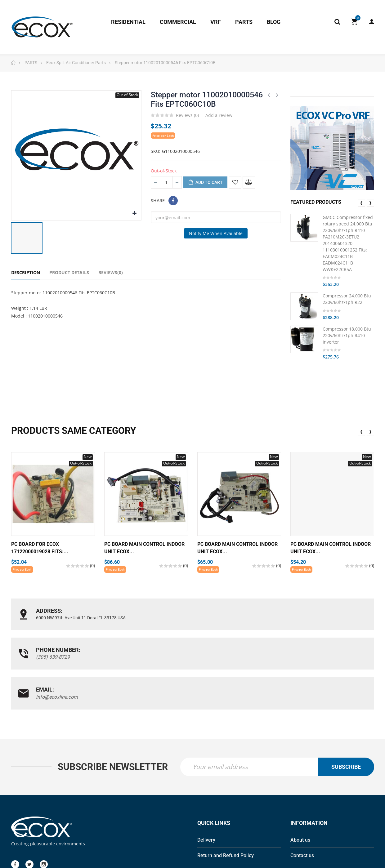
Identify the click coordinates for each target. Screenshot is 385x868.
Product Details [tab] (69, 272)
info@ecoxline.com (305, 618)
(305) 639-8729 (177, 618)
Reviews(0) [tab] (111, 272)
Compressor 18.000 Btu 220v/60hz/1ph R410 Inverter (347, 335)
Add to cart (205, 183)
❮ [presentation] (361, 203)
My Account (372, 22)
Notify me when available (216, 233)
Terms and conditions (221, 815)
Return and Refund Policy (226, 784)
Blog (295, 799)
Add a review (219, 115)
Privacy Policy (213, 799)
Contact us (302, 784)
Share (173, 201)
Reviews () (187, 116)
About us (300, 768)
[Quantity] (166, 182)
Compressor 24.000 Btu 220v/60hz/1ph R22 (347, 299)
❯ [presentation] (370, 203)
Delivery (206, 768)
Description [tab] (26, 272)
